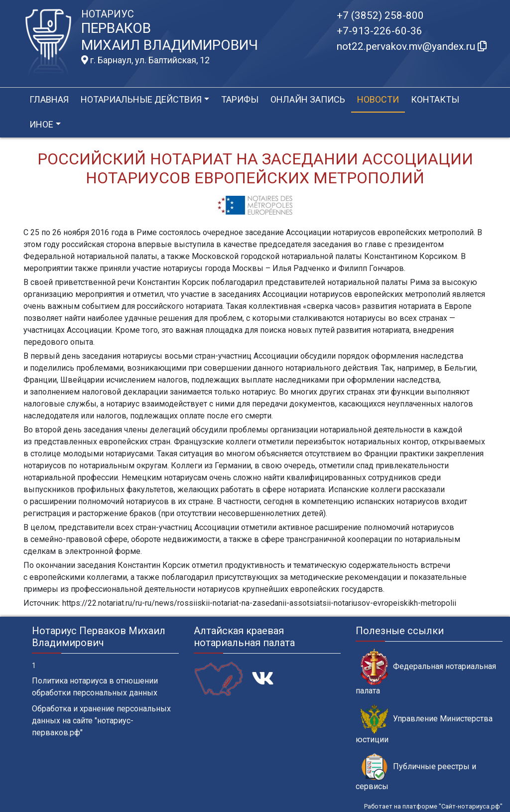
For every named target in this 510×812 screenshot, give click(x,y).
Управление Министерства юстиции (424, 724)
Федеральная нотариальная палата (426, 672)
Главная (49, 99)
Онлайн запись (308, 99)
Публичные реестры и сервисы (416, 772)
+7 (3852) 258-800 (380, 15)
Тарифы (240, 99)
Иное (41, 124)
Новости (378, 99)
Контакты (435, 99)
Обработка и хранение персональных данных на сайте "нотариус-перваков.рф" (101, 721)
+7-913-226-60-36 (380, 31)
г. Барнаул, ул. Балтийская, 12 (145, 60)
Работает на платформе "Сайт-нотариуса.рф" (433, 806)
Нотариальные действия (141, 99)
